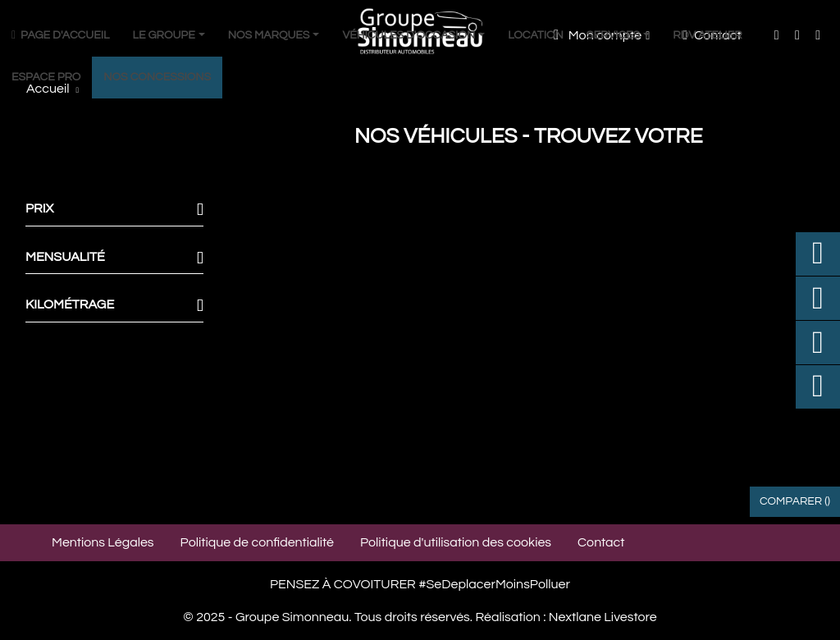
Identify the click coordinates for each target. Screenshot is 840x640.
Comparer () (795, 501)
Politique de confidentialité (257, 542)
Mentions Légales (103, 542)
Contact (601, 542)
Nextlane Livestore (601, 617)
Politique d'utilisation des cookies (456, 542)
